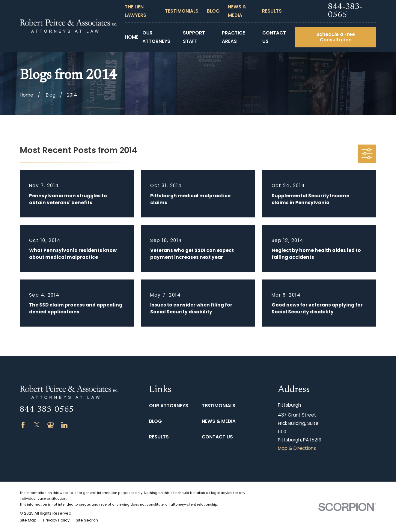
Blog (213, 11)
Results (272, 11)
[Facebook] (23, 425)
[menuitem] (28, 520)
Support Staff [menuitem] (194, 37)
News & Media (219, 421)
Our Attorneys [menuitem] (156, 37)
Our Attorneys (169, 406)
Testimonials (182, 11)
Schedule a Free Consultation (336, 37)
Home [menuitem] (132, 37)
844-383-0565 (345, 11)
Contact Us (217, 437)
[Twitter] (37, 425)
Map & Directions (297, 448)
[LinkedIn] (64, 425)
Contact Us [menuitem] (274, 37)
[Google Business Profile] (51, 425)
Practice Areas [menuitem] (233, 37)
